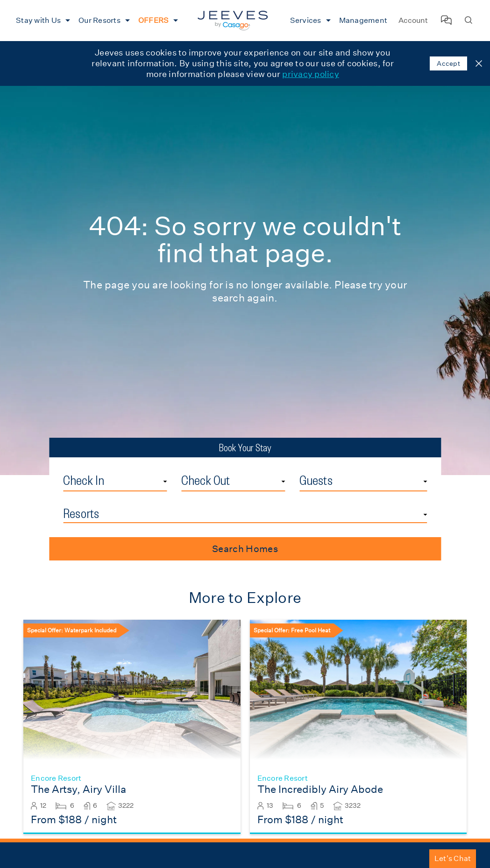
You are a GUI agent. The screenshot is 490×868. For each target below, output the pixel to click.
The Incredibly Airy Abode (320, 789)
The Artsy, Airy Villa (78, 789)
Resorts (81, 513)
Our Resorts (99, 20)
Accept (448, 63)
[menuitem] (42, 21)
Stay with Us (38, 20)
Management (363, 20)
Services (306, 20)
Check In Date (167, 472)
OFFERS (154, 20)
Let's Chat (453, 858)
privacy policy (311, 74)
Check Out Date (285, 472)
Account (413, 20)
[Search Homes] (469, 21)
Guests (316, 480)
